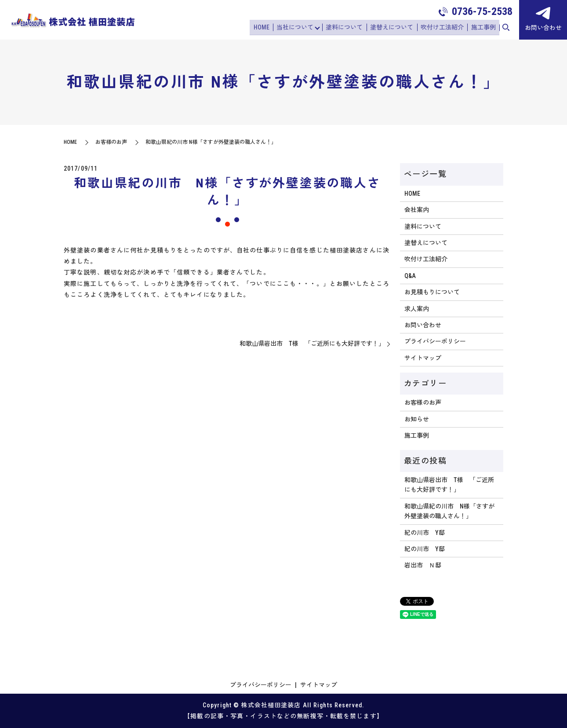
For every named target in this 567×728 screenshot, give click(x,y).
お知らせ (417, 419)
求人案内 (417, 309)
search (506, 28)
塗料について (349, 28)
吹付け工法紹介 (444, 28)
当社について (299, 28)
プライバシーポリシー (435, 341)
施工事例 (484, 28)
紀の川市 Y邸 (425, 533)
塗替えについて (395, 28)
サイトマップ (423, 358)
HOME (267, 28)
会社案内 (417, 210)
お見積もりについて (432, 292)
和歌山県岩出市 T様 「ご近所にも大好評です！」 (312, 344)
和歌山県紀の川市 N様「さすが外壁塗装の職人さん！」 (449, 511)
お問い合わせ (423, 325)
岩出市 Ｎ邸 (423, 565)
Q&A (410, 276)
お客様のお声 (111, 142)
